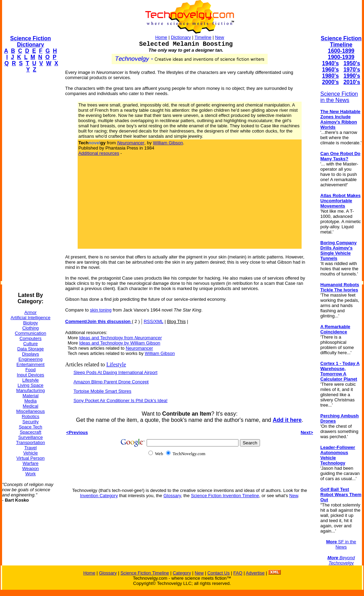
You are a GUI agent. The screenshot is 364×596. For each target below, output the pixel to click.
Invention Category (99, 496)
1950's (352, 63)
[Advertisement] (30, 182)
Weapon (31, 469)
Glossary (172, 496)
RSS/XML (153, 321)
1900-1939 (341, 57)
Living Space (31, 385)
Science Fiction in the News (339, 97)
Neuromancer (140, 348)
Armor (30, 312)
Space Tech (31, 427)
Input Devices (31, 375)
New (219, 37)
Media (30, 401)
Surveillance (31, 437)
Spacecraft (31, 432)
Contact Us (218, 573)
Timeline (203, 37)
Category (182, 573)
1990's (352, 76)
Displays (30, 354)
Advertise (255, 573)
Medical (31, 406)
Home (161, 37)
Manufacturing (31, 390)
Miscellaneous (31, 411)
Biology (31, 323)
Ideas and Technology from (120, 338)
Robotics (31, 416)
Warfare (31, 463)
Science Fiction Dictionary (30, 41)
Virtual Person (30, 458)
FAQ (238, 573)
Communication (31, 333)
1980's (330, 76)
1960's (330, 70)
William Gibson (168, 143)
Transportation (30, 442)
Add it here (287, 420)
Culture (31, 344)
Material (31, 396)
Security (31, 422)
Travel (31, 448)
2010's (352, 82)
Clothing (31, 328)
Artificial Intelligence (31, 318)
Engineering (30, 359)
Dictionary (181, 37)
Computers (31, 338)
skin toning (101, 310)
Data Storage (31, 349)
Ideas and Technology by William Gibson (120, 343)
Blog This (176, 321)
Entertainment (31, 364)
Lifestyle (31, 380)
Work (31, 474)
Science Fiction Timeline (341, 41)
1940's (330, 63)
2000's (330, 82)
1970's (352, 70)
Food (31, 370)
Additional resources (99, 153)
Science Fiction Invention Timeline (225, 496)
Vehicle (31, 453)
